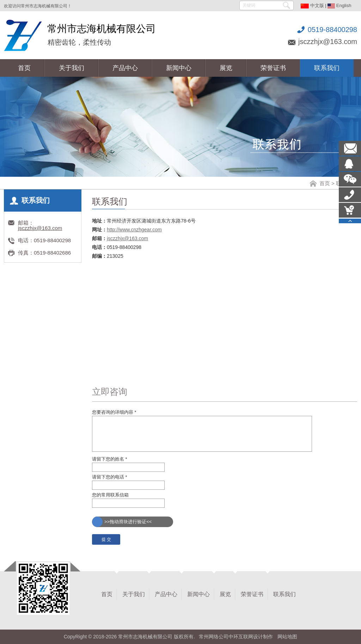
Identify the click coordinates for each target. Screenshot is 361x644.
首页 (325, 183)
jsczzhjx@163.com (328, 42)
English (339, 5)
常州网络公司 (214, 637)
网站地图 (287, 637)
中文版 (312, 5)
